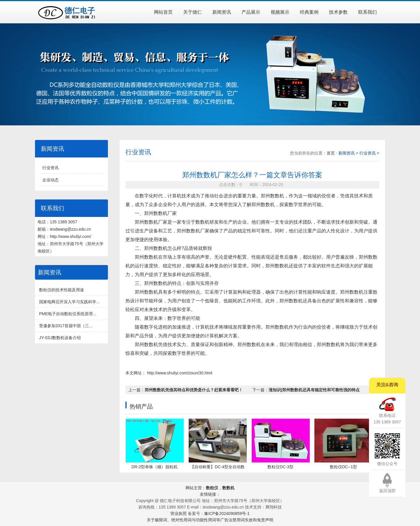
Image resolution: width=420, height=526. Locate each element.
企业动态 (50, 180)
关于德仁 (192, 12)
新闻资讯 (222, 12)
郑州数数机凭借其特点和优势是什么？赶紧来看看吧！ (194, 390)
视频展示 (280, 12)
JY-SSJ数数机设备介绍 (60, 338)
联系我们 (367, 12)
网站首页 (163, 12)
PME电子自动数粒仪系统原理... (68, 314)
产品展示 (251, 12)
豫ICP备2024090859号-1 (227, 513)
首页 (331, 153)
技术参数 (338, 12)
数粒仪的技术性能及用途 (62, 290)
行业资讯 (50, 168)
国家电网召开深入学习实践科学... (69, 302)
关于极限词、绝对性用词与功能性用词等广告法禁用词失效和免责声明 (210, 520)
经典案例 (309, 12)
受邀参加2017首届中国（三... (66, 326)
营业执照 (178, 513)
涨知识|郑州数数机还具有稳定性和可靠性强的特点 (314, 390)
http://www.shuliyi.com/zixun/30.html (179, 373)
